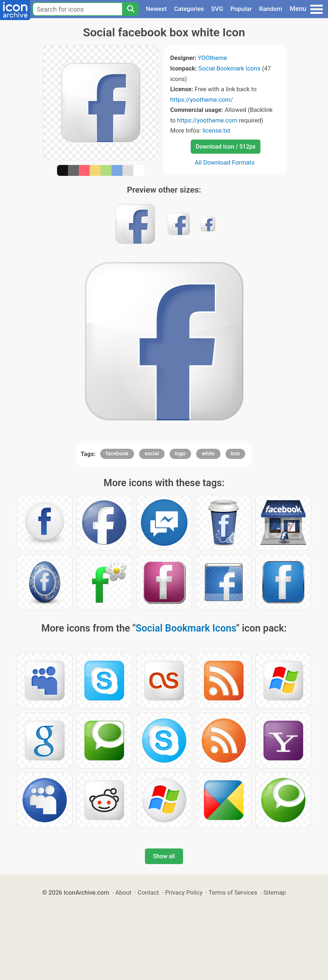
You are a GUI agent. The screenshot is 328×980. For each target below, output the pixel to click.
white (208, 453)
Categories (189, 9)
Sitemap (275, 892)
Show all (164, 856)
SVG (217, 9)
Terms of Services (233, 892)
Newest (156, 9)
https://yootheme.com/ (202, 100)
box (235, 453)
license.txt (216, 130)
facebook (117, 453)
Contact (148, 892)
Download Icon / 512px (226, 147)
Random (270, 9)
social (152, 453)
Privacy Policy (184, 892)
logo (180, 453)
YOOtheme (212, 58)
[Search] (130, 9)
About (123, 892)
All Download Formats (225, 162)
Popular (241, 9)
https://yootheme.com (207, 120)
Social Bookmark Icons (229, 68)
